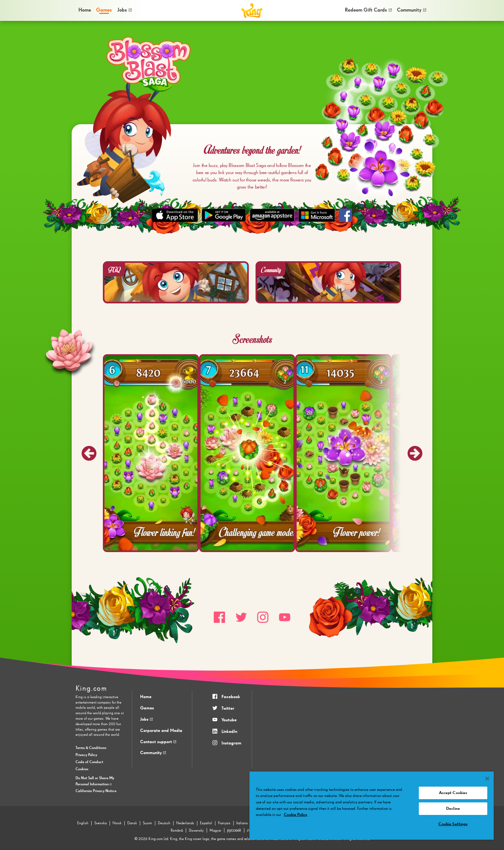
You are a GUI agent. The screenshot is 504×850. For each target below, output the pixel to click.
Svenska (100, 823)
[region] (372, 806)
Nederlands (185, 823)
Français (224, 823)
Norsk (117, 823)
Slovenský (196, 831)
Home (85, 10)
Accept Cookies (453, 793)
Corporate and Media (161, 731)
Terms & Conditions (91, 748)
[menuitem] (84, 10)
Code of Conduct (89, 762)
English (83, 823)
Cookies (82, 769)
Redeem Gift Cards (368, 10)
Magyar (215, 831)
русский (234, 831)
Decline (453, 809)
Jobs (125, 10)
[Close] (487, 779)
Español (206, 823)
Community (412, 10)
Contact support (158, 742)
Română (177, 831)
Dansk (132, 823)
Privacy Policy (86, 755)
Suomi (147, 823)
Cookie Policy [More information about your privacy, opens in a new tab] (296, 815)
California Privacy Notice (96, 791)
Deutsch (164, 823)
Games (147, 708)
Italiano (242, 823)
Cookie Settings (453, 824)
